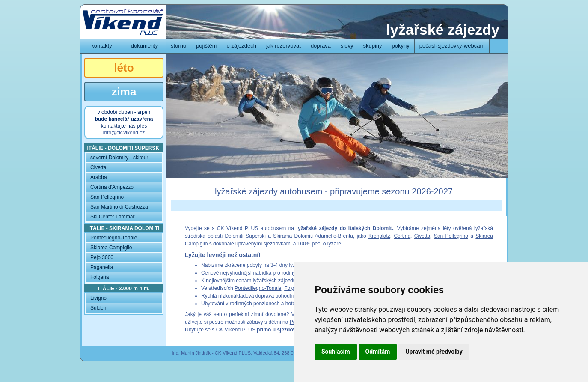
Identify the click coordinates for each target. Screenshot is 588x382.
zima (124, 92)
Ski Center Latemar (112, 217)
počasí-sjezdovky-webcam (452, 46)
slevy (347, 46)
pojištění (206, 46)
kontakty (101, 46)
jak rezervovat (284, 46)
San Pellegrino (451, 236)
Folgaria (293, 288)
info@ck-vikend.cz (124, 133)
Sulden (98, 308)
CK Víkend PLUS (123, 22)
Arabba (99, 177)
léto (124, 68)
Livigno (98, 298)
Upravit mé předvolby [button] (434, 352)
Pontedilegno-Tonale (258, 288)
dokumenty (145, 46)
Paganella (102, 267)
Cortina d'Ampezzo (112, 187)
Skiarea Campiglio (111, 248)
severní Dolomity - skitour (119, 158)
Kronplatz (379, 236)
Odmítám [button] (378, 352)
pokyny (401, 46)
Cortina (402, 236)
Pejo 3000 (102, 257)
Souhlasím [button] (336, 352)
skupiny (372, 46)
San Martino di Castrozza (119, 207)
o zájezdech (242, 46)
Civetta (422, 236)
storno (178, 46)
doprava (321, 46)
